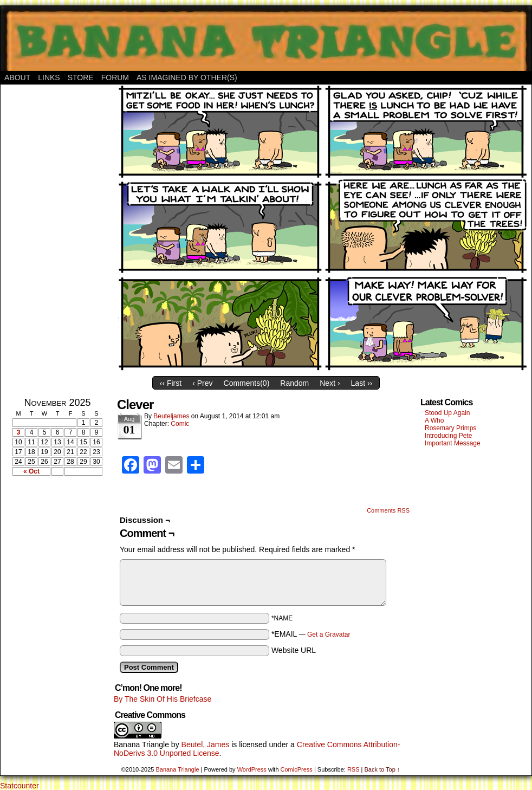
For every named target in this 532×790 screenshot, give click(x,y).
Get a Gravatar (329, 634)
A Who (434, 420)
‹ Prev (202, 383)
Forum (115, 77)
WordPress (252, 769)
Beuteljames (171, 416)
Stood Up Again (447, 413)
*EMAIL (311, 634)
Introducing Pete (448, 436)
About (17, 77)
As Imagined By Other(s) (187, 77)
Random (294, 383)
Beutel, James (206, 744)
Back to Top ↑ (382, 769)
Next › (330, 383)
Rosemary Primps (450, 428)
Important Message (453, 443)
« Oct (31, 471)
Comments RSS (388, 510)
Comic (180, 424)
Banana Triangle (141, 744)
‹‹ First (171, 383)
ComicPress (297, 769)
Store (81, 77)
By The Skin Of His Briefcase (163, 699)
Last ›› (362, 383)
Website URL (294, 650)
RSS (353, 769)
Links (49, 77)
